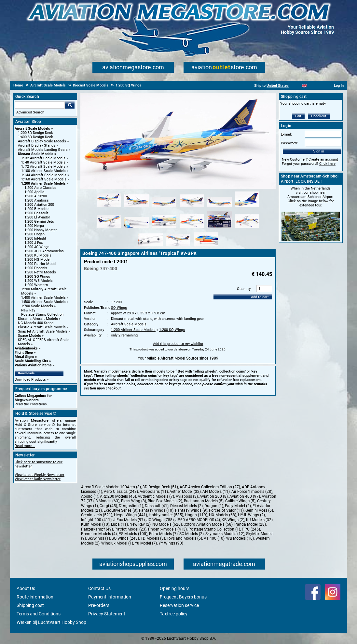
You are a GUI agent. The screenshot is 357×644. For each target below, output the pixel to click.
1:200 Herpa (34, 226)
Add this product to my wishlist (178, 344)
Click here (327, 164)
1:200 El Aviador (37, 217)
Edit (298, 116)
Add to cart (260, 297)
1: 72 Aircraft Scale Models (43, 167)
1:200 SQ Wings (37, 276)
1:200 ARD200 (36, 196)
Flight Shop (24, 353)
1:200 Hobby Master (41, 230)
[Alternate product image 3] (164, 207)
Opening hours (175, 588)
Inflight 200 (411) (96, 520)
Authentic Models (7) (156, 496)
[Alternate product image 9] (164, 228)
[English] (304, 86)
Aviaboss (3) (187, 496)
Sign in (319, 151)
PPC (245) (251, 529)
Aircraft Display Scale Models (42, 141)
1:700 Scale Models (37, 306)
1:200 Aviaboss (37, 200)
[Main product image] (178, 188)
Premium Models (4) (99, 534)
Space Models (29, 336)
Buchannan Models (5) (204, 501)
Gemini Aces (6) (259, 510)
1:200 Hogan (34, 234)
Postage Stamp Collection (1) (214, 529)
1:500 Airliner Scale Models (43, 302)
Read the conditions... (32, 404)
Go (70, 105)
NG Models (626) (167, 524)
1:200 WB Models (39, 281)
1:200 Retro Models (40, 272)
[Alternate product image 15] (206, 247)
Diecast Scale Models (36, 154)
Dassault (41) (157, 506)
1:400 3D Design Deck (35, 137)
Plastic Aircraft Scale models (42, 327)
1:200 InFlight (35, 238)
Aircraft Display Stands (37, 145)
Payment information (110, 597)
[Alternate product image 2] (137, 207)
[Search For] (40, 105)
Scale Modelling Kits (31, 361)
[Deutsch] (320, 86)
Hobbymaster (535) (166, 515)
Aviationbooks (26, 348)
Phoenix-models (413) (167, 529)
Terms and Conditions (39, 614)
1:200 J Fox (34, 243)
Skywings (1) (99, 538)
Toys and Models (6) (184, 538)
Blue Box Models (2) (165, 501)
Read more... (25, 446)
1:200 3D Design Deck (35, 133)
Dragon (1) (214, 506)
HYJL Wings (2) (251, 515)
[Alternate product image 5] (220, 207)
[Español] (312, 86)
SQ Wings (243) (125, 538)
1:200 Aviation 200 (39, 205)
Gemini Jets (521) (97, 515)
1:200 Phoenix (36, 268)
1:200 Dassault (36, 213)
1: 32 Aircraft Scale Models (43, 158)
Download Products (30, 380)
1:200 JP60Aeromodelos (44, 251)
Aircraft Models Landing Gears (43, 150)
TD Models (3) (153, 538)
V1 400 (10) (214, 538)
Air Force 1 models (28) (252, 492)
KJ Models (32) (259, 520)
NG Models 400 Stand (36, 323)
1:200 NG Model (37, 260)
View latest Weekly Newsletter (40, 475)
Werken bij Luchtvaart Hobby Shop (51, 622)
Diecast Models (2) (186, 506)
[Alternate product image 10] (192, 228)
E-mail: (286, 134)
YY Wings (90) (171, 543)
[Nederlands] (296, 86)
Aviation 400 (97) (245, 496)
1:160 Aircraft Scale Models (44, 179)
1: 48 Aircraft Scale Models (43, 162)
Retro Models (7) (163, 534)
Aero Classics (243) (121, 492)
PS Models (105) (133, 534)
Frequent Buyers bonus (183, 597)
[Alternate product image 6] (247, 207)
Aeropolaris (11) (154, 492)
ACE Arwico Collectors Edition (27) (210, 487)
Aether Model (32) (185, 492)
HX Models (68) (223, 515)
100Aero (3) (130, 487)
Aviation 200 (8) (214, 496)
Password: (289, 143)
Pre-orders (99, 605)
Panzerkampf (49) (97, 529)
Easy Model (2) (238, 506)
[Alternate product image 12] (247, 228)
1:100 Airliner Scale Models (43, 171)
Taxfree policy (174, 614)
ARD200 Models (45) (118, 496)
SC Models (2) (192, 534)
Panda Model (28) (250, 524)
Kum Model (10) (95, 524)
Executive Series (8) (120, 510)
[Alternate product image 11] (220, 228)
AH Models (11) (216, 492)
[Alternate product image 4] (192, 207)
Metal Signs (24, 357)
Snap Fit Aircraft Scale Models (43, 331)
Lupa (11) (119, 524)
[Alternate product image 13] (151, 247)
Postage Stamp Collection (42, 315)
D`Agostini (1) (131, 506)
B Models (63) (107, 501)
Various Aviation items (33, 365)
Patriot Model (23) (130, 529)
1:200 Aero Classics (41, 188)
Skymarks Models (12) (225, 534)
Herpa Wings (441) (130, 515)
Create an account (323, 159)
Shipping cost (30, 605)
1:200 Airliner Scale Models (43, 184)
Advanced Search (30, 112)
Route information (35, 597)
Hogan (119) (196, 515)
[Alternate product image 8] (137, 228)
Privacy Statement (107, 614)
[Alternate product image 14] (178, 247)
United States (278, 86)
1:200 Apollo (34, 192)
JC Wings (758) (160, 520)
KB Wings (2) (233, 520)
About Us (26, 588)
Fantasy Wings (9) (191, 510)
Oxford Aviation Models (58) (208, 524)
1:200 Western (36, 285)
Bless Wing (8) (134, 501)
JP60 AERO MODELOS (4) (198, 520)
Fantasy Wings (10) (156, 510)
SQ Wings (119, 308)
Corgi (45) (108, 506)
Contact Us (99, 588)
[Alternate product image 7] (109, 228)
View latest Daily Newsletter (38, 479)
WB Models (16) (240, 538)
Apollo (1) (90, 496)
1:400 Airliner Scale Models (43, 298)
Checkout (319, 116)
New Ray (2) (140, 524)
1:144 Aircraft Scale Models (44, 175)
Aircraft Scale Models (32, 129)
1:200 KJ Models (38, 255)
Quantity (244, 289)
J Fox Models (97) (129, 520)
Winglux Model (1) (117, 543)
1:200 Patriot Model (40, 264)
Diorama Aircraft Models (38, 319)
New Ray (28, 310)
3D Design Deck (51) (160, 487)
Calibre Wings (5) (240, 501)
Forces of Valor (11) (226, 510)
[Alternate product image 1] (109, 207)
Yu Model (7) (146, 543)
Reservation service (179, 605)
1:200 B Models (37, 209)
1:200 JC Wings (37, 247)
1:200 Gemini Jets (39, 222)
